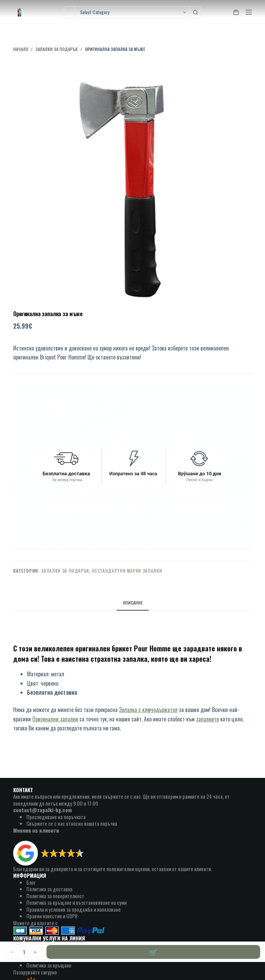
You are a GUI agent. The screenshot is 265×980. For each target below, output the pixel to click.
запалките (207, 719)
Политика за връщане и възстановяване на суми (76, 902)
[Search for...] (69, 12)
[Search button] (195, 12)
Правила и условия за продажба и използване (74, 909)
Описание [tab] (133, 603)
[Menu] (249, 12)
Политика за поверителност (55, 896)
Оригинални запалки (55, 719)
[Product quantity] (24, 952)
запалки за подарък (65, 571)
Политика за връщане (49, 965)
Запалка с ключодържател (148, 710)
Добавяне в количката (153, 952)
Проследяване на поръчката (56, 817)
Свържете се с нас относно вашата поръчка (72, 823)
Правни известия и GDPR (52, 916)
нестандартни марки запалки (127, 571)
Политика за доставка (49, 889)
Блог (31, 882)
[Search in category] (132, 12)
